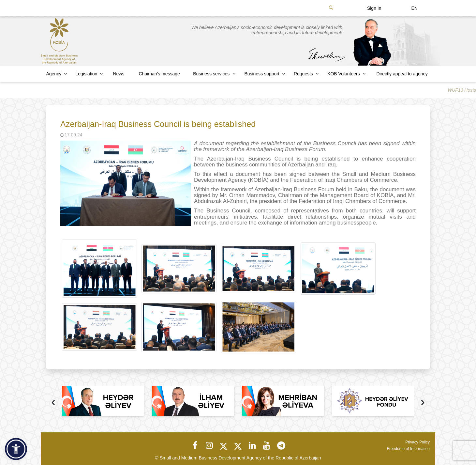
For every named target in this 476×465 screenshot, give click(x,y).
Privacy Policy (417, 442)
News (119, 74)
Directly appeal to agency (402, 74)
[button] (16, 449)
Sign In (374, 8)
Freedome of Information (408, 449)
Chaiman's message (159, 74)
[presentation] (53, 403)
